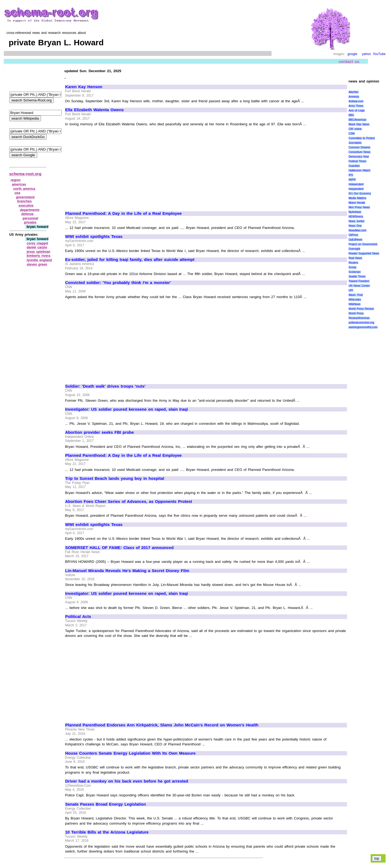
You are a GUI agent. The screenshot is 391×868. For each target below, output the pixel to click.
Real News (355, 258)
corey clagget (37, 243)
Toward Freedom (359, 281)
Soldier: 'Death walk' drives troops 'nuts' (105, 386)
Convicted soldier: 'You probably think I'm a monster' (118, 283)
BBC (351, 115)
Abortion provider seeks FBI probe (100, 432)
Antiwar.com (356, 101)
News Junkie (357, 221)
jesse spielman (38, 252)
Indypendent (356, 189)
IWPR (352, 180)
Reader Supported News (364, 253)
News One (355, 226)
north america (24, 189)
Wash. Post (356, 295)
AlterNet (354, 92)
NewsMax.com (358, 230)
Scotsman (355, 272)
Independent (356, 184)
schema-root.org (25, 174)
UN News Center (359, 286)
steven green (37, 264)
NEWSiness (356, 217)
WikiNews (355, 304)
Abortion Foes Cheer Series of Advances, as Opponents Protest (129, 502)
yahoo (366, 54)
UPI (351, 290)
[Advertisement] (111, 167)
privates (30, 222)
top (377, 858)
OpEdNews (356, 240)
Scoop (352, 267)
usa (18, 193)
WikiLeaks (355, 300)
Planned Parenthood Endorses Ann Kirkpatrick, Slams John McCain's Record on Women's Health (162, 725)
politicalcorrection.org (362, 323)
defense (27, 214)
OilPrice (353, 235)
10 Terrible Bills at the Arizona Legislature (107, 832)
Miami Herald (357, 203)
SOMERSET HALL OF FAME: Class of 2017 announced (119, 548)
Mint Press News (359, 207)
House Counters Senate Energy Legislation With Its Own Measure (130, 753)
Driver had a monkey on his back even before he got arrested (127, 781)
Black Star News (359, 124)
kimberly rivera (38, 256)
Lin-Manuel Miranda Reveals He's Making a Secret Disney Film (127, 571)
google (352, 54)
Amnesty (354, 97)
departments (30, 210)
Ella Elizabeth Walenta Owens (94, 110)
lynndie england (39, 260)
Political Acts (78, 617)
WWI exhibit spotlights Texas (94, 237)
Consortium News (360, 152)
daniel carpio (37, 247)
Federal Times (357, 161)
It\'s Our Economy (360, 194)
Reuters (353, 263)
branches (25, 201)
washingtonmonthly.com (363, 327)
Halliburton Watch (360, 170)
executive (26, 206)
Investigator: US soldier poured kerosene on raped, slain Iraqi (127, 409)
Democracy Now (359, 157)
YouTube (379, 54)
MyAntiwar (355, 212)
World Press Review (361, 309)
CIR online (355, 129)
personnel (30, 218)
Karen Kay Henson (84, 87)
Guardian (354, 166)
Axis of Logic (357, 111)
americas (19, 184)
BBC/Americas (357, 120)
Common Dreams (360, 147)
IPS (351, 175)
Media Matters (357, 198)
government (25, 197)
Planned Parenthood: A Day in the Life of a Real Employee (123, 213)
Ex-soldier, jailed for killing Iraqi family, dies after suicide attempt (130, 260)
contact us (349, 61)
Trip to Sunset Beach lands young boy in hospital (115, 478)
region (16, 180)
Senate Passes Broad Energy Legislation (105, 804)
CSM (352, 134)
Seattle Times (357, 277)
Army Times (356, 106)
